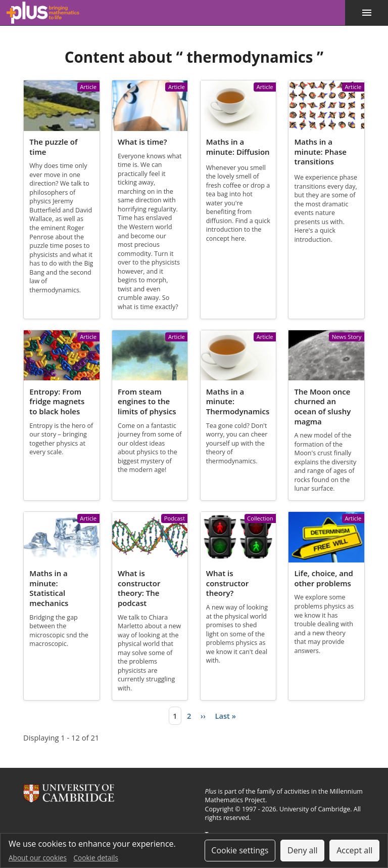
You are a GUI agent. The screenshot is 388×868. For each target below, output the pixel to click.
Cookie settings (240, 850)
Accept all (354, 850)
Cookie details (96, 858)
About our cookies (38, 858)
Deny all (303, 850)
